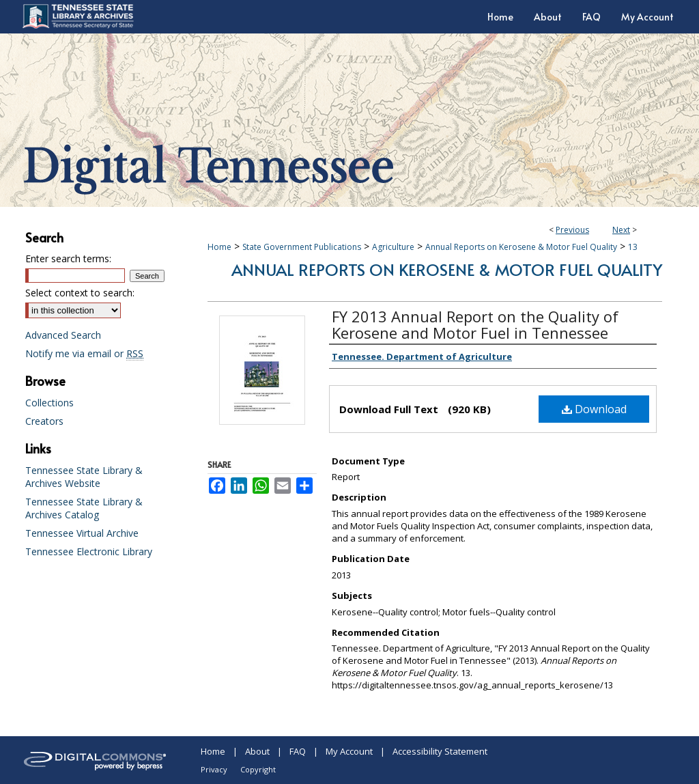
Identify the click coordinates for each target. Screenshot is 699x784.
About (257, 751)
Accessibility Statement (440, 751)
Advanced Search (63, 335)
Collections (49, 403)
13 (633, 247)
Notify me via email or (84, 353)
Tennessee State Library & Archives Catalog (84, 508)
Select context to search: (80, 293)
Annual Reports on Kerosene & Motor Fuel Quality (521, 247)
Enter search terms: (68, 258)
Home (219, 247)
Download (594, 409)
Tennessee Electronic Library (89, 551)
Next (621, 230)
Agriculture (393, 247)
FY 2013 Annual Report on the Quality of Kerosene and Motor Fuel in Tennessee (475, 324)
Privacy (214, 769)
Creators (44, 421)
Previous (572, 230)
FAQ (298, 751)
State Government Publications (302, 247)
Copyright (258, 769)
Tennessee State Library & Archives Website (84, 477)
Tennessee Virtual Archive (82, 533)
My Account (349, 751)
